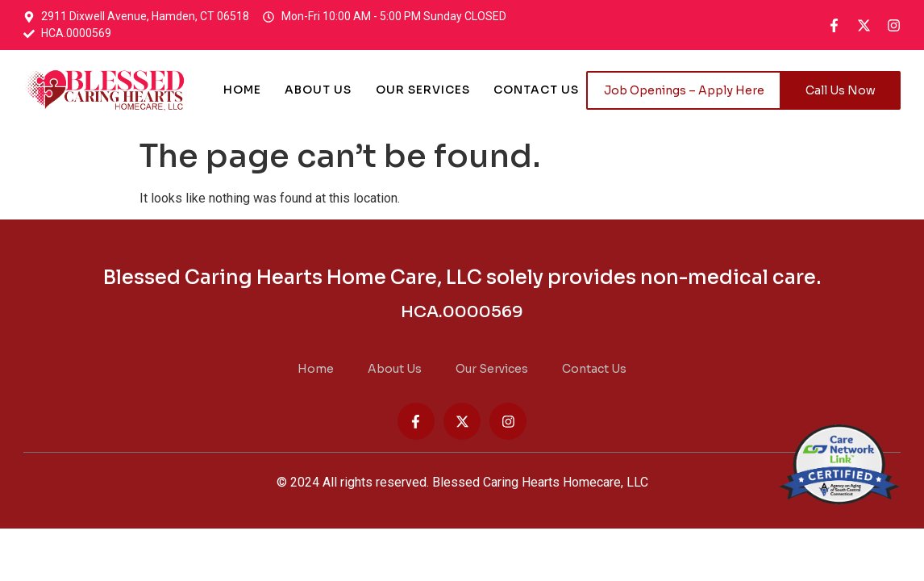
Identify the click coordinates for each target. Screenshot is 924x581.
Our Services (423, 90)
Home (241, 90)
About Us (318, 90)
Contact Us (537, 90)
